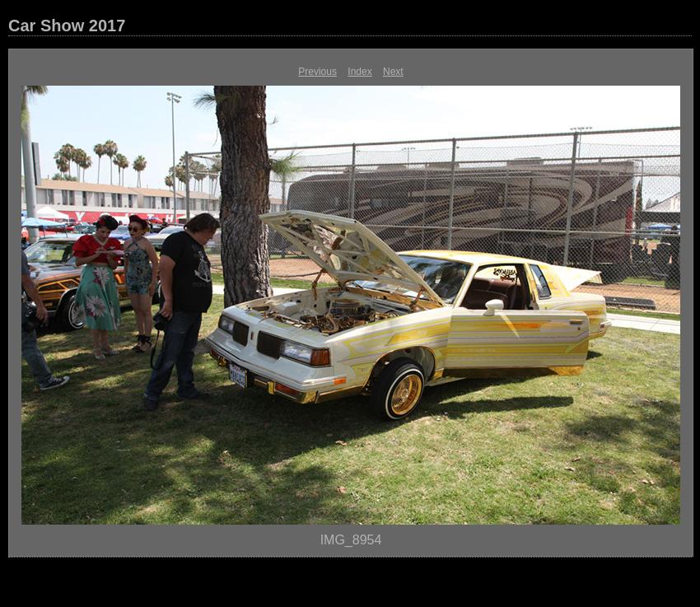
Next (393, 72)
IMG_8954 (351, 540)
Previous (317, 72)
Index (359, 72)
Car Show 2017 (67, 26)
